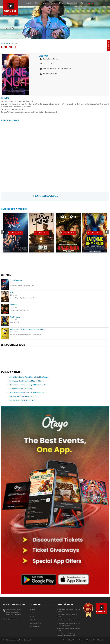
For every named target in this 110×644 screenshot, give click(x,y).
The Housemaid (16, 317)
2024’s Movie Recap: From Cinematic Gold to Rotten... (29, 377)
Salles (44, 3)
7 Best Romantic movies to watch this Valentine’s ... (28, 392)
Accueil (29, 3)
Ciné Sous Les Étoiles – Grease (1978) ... (24, 396)
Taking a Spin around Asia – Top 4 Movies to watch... (28, 385)
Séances (109, 44)
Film (9, 43)
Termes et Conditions (69, 640)
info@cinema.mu (12, 619)
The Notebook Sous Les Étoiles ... (21, 389)
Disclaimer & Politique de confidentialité (91, 640)
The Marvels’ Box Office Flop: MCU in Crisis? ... (26, 381)
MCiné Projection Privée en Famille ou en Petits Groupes (68, 624)
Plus (82, 3)
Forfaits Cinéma (35, 626)
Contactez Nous (72, 3)
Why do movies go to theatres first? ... (23, 400)
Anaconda (14, 305)
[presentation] (3, 232)
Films (37, 3)
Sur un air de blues (17, 280)
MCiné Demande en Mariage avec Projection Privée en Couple (68, 635)
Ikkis (12, 292)
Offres (61, 3)
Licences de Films (36, 623)
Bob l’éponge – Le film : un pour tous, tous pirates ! (28, 329)
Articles (52, 3)
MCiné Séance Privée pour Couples (68, 620)
